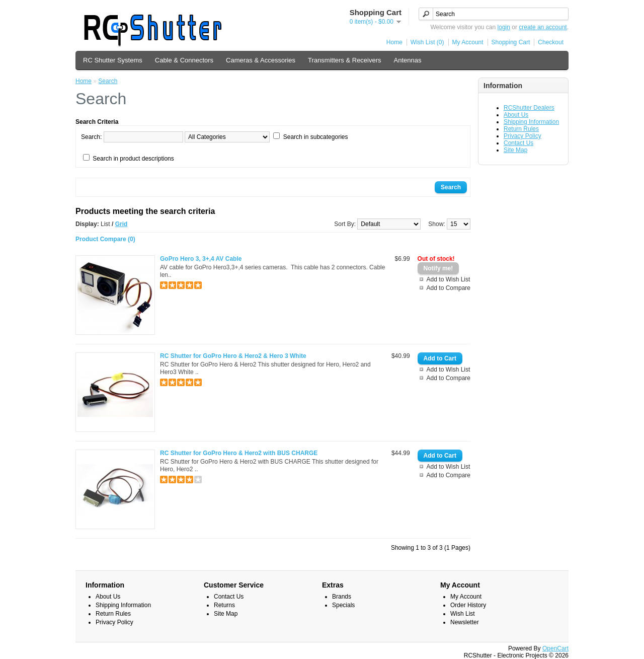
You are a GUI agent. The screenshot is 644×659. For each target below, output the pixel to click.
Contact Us (518, 143)
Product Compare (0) (105, 239)
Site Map (515, 150)
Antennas (408, 60)
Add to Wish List (449, 279)
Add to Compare (449, 288)
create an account (543, 27)
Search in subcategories (316, 137)
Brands (342, 597)
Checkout (551, 42)
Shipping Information (531, 122)
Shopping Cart (511, 42)
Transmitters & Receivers (344, 60)
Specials (343, 605)
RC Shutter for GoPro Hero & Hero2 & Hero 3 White (233, 356)
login (504, 27)
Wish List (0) (427, 42)
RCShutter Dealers (529, 108)
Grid (122, 224)
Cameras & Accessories (261, 60)
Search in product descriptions (133, 159)
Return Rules (521, 129)
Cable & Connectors (184, 60)
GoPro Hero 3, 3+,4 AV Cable (201, 259)
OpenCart (555, 648)
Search (108, 81)
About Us (516, 115)
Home (394, 42)
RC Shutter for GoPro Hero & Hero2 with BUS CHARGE (239, 453)
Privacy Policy (522, 136)
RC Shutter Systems (113, 60)
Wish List (463, 614)
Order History (468, 605)
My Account (468, 42)
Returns (224, 605)
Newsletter (465, 622)
